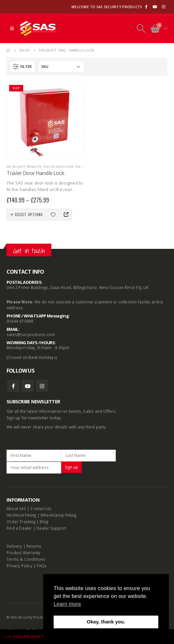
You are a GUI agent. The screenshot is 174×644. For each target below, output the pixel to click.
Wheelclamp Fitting (59, 515)
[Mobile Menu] (12, 28)
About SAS (16, 508)
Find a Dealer (19, 528)
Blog (44, 522)
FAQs (42, 566)
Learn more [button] (67, 604)
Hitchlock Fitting (21, 515)
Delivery (14, 546)
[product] (45, 121)
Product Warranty (24, 553)
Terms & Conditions (26, 559)
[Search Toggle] (141, 28)
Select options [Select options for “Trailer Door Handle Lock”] (29, 215)
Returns (34, 546)
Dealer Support (51, 528)
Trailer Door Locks (58, 167)
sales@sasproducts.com (31, 334)
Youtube (28, 386)
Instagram (42, 386)
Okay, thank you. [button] (106, 622)
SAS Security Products (24, 167)
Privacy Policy (19, 566)
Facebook (13, 386)
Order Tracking (21, 522)
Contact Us (41, 508)
